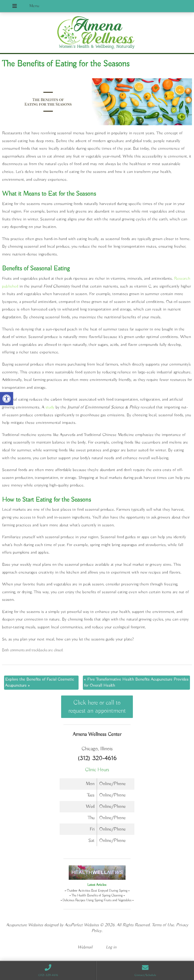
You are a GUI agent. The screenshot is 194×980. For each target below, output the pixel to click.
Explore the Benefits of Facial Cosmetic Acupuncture (40, 682)
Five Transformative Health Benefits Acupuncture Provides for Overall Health (136, 682)
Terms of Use (163, 925)
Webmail (85, 947)
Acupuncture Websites (25, 925)
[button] (7, 399)
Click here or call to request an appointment (97, 707)
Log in (111, 947)
